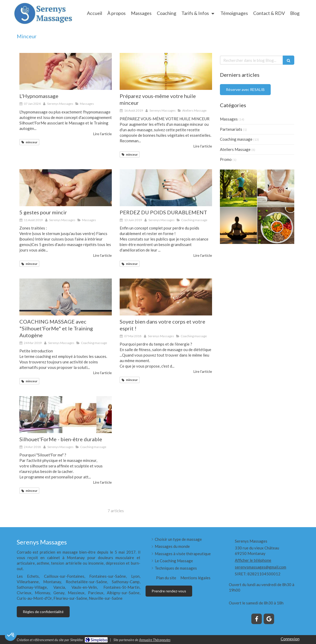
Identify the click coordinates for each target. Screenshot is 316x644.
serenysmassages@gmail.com (260, 567)
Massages (229, 119)
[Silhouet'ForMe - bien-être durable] (66, 415)
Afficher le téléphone (253, 560)
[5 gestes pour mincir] (66, 188)
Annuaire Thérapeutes (155, 640)
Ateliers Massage (235, 149)
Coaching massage (236, 139)
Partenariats (231, 129)
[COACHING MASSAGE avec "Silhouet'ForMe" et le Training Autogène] (66, 297)
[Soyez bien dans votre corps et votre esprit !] (166, 297)
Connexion (290, 639)
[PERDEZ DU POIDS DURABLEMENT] (166, 188)
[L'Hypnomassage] (66, 71)
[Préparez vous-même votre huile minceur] (166, 71)
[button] (11, 635)
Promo (226, 159)
